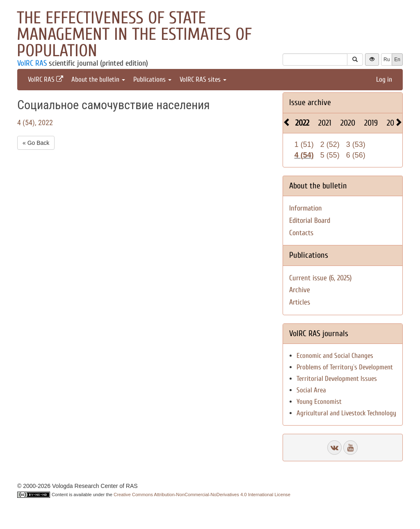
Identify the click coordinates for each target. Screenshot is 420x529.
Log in (384, 79)
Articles (300, 302)
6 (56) (356, 155)
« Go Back (36, 143)
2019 (371, 123)
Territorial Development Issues (337, 379)
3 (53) (356, 144)
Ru (387, 60)
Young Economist (319, 402)
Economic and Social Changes (335, 356)
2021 (325, 123)
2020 (348, 123)
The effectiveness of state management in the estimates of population (134, 34)
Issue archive (310, 102)
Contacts (301, 233)
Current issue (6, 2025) (320, 278)
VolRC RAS (32, 63)
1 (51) (304, 144)
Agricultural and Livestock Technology (346, 413)
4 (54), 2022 (35, 123)
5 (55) (330, 155)
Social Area (311, 390)
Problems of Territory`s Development (345, 367)
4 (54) (304, 155)
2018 (394, 123)
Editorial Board (310, 221)
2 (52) (330, 144)
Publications (152, 79)
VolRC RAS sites (203, 79)
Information (306, 208)
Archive (300, 290)
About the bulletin (98, 79)
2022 (302, 123)
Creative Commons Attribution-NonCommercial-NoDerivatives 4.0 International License (202, 495)
